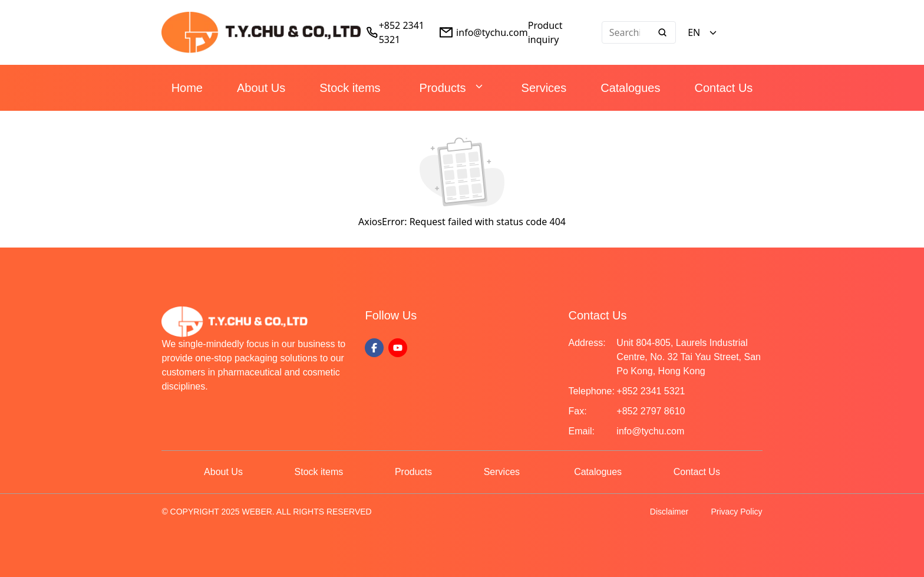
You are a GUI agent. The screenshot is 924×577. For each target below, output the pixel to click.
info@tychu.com (492, 32)
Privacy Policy (736, 512)
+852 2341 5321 (651, 391)
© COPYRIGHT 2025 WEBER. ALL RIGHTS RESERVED (266, 512)
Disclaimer (669, 512)
